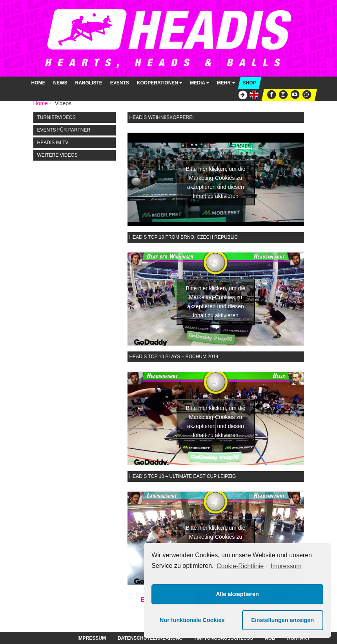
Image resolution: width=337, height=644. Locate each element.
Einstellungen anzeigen (282, 620)
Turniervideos (56, 117)
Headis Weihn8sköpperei (162, 117)
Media (199, 83)
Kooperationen (159, 83)
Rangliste (89, 83)
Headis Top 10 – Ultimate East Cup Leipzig (183, 476)
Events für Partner (64, 130)
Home (38, 83)
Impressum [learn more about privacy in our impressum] (286, 566)
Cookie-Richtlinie (240, 566)
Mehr (226, 83)
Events (120, 83)
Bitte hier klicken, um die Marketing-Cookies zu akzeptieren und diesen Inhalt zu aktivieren (216, 182)
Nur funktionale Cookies (192, 620)
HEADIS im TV (53, 143)
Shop (250, 83)
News (60, 83)
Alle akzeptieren (237, 594)
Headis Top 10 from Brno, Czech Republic (184, 237)
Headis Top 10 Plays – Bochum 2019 (174, 357)
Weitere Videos (57, 155)
